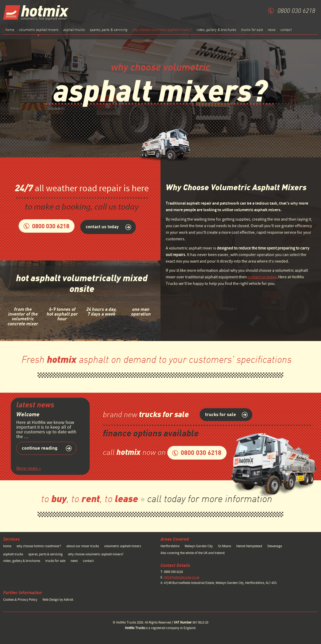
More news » (29, 468)
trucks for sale (252, 30)
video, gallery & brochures (216, 30)
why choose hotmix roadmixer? (39, 546)
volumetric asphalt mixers (122, 546)
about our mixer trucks (83, 546)
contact (286, 30)
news (272, 30)
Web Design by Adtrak (58, 600)
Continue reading (40, 448)
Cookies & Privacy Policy (20, 600)
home (10, 30)
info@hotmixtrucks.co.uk (182, 577)
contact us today (262, 277)
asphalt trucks (74, 30)
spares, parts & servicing (109, 30)
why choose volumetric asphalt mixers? (162, 30)
